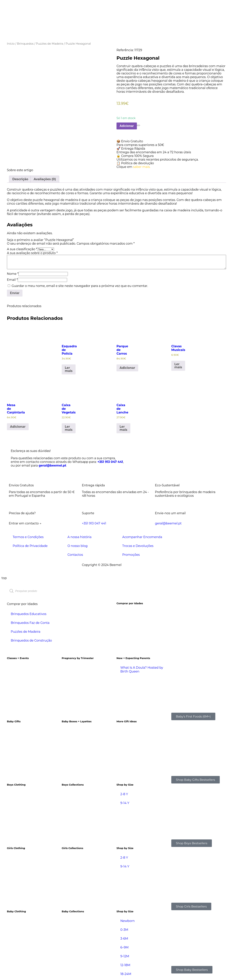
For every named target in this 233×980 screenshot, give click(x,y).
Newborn (128, 921)
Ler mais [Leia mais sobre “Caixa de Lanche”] (123, 428)
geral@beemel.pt (52, 465)
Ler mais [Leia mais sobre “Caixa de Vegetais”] (69, 428)
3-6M (124, 939)
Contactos (75, 555)
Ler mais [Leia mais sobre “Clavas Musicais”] (178, 366)
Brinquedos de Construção (31, 640)
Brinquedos (25, 44)
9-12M (125, 956)
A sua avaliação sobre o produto (32, 253)
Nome (13, 274)
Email (12, 280)
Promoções (131, 555)
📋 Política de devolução (135, 163)
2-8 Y (124, 794)
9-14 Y (125, 803)
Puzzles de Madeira (50, 44)
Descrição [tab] (20, 179)
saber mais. (142, 167)
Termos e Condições (28, 537)
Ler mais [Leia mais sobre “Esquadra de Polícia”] (69, 369)
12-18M (125, 965)
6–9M (124, 947)
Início (11, 44)
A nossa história (79, 537)
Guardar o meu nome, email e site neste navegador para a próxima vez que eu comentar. (80, 286)
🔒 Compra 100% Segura (135, 156)
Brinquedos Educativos (29, 614)
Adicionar (127, 126)
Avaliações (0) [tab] (45, 179)
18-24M (126, 974)
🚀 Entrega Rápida (131, 149)
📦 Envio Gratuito (130, 141)
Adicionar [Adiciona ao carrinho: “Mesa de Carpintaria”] (18, 427)
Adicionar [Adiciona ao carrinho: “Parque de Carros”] (127, 368)
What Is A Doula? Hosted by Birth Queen (142, 670)
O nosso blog (77, 546)
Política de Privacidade (30, 546)
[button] (171, 141)
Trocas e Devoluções (138, 546)
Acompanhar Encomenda (142, 537)
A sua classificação (22, 249)
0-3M (124, 930)
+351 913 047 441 (110, 462)
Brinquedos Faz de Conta (30, 623)
